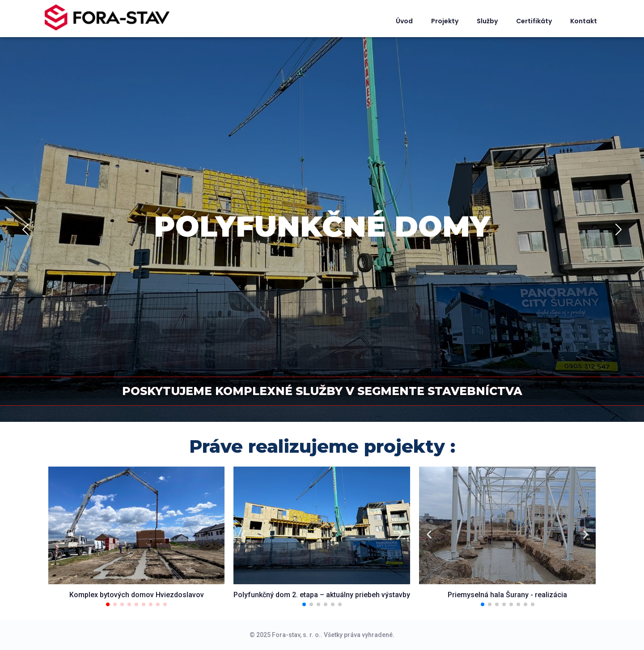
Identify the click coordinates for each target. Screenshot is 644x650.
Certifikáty (534, 21)
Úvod (404, 21)
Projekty (445, 21)
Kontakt (584, 21)
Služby (487, 21)
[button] (108, 604)
